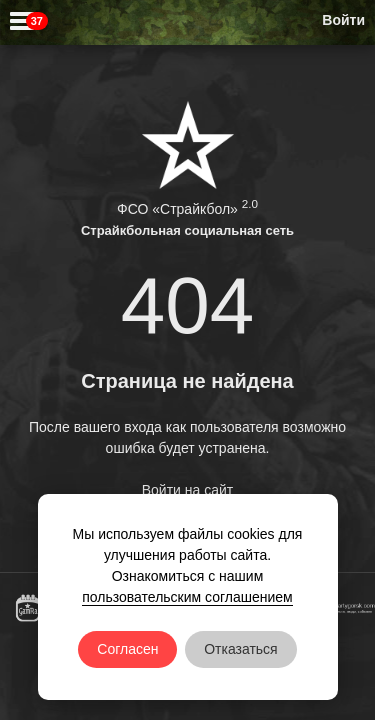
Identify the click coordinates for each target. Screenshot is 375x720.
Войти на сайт (188, 490)
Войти (343, 20)
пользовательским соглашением (187, 597)
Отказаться (241, 649)
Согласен (127, 649)
